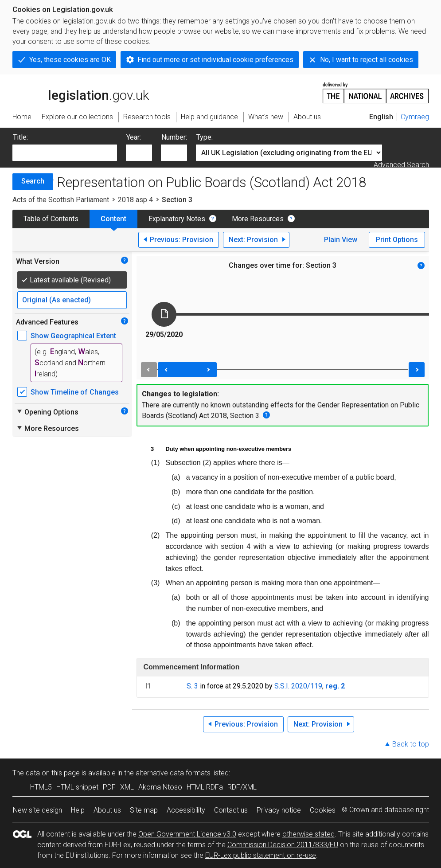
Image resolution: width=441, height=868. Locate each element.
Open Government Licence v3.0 (187, 834)
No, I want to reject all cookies (367, 60)
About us (107, 810)
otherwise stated (308, 834)
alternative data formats (173, 773)
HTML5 (41, 787)
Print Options (397, 240)
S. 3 (192, 686)
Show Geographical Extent (73, 336)
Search (33, 181)
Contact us (231, 810)
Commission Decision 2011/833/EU (283, 845)
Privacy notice (279, 810)
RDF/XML (242, 787)
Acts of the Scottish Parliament (61, 200)
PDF (109, 787)
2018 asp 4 (135, 200)
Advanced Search (401, 165)
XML (127, 787)
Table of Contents (51, 219)
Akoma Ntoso (160, 787)
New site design (37, 810)
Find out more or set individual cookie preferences (215, 60)
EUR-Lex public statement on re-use (261, 855)
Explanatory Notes (177, 219)
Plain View (341, 240)
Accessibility (186, 810)
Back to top (411, 744)
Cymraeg (415, 117)
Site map (144, 810)
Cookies (323, 810)
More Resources (258, 219)
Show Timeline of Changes (75, 392)
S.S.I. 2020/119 (298, 686)
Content (113, 219)
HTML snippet (77, 787)
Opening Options (47, 412)
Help (78, 810)
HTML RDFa (205, 787)
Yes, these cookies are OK (70, 60)
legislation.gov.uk (81, 92)
